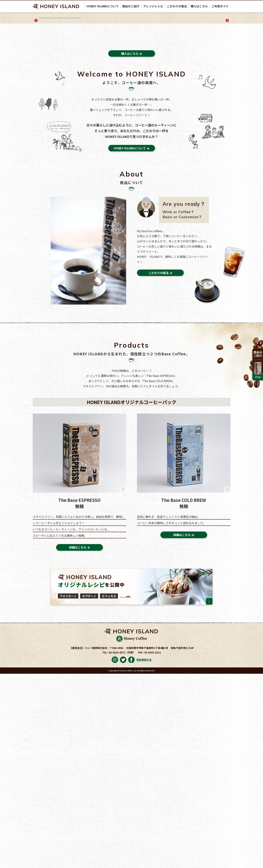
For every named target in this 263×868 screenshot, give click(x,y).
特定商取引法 (144, 854)
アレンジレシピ (153, 6)
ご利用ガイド (220, 6)
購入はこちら (199, 6)
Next (227, 67)
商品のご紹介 (131, 6)
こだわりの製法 (177, 6)
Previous (36, 67)
